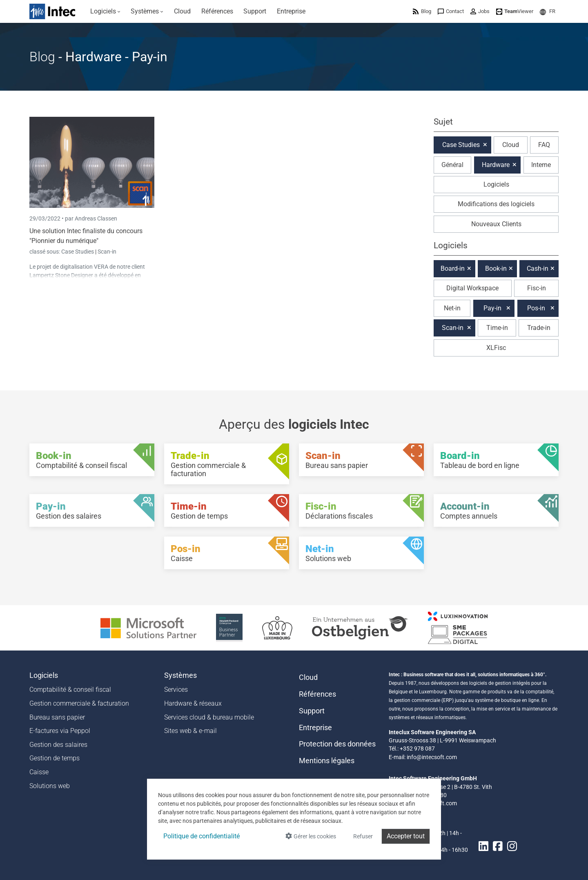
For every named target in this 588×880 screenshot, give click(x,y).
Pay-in (492, 308)
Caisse (39, 772)
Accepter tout (406, 836)
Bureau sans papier (57, 717)
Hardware (496, 165)
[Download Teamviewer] (515, 11)
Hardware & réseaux (193, 703)
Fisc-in (537, 288)
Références (317, 694)
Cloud (511, 145)
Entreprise (315, 728)
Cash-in (538, 268)
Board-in (453, 268)
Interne (541, 165)
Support (312, 711)
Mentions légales (327, 761)
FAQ (544, 145)
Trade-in (539, 328)
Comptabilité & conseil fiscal (70, 690)
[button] (548, 11)
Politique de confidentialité (202, 836)
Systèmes (180, 675)
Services (176, 690)
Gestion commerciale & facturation (79, 703)
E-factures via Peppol (60, 731)
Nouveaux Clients (496, 224)
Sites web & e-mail (190, 731)
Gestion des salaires (58, 745)
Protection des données (337, 744)
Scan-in (107, 252)
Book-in (496, 268)
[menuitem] (105, 11)
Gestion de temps (55, 758)
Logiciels (496, 184)
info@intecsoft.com (432, 757)
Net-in (452, 308)
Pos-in (536, 308)
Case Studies (78, 252)
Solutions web (50, 786)
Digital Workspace (472, 288)
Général (452, 165)
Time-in (497, 328)
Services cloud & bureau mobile (209, 717)
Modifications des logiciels (496, 204)
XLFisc (496, 348)
